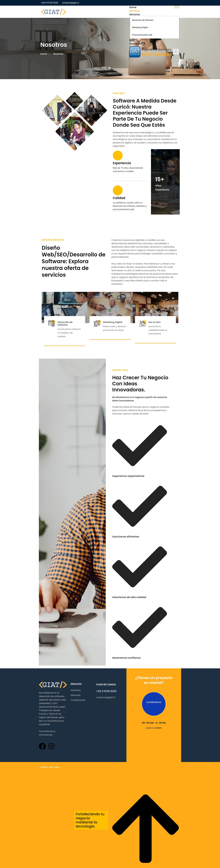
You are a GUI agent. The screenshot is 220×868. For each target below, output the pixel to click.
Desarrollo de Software (153, 20)
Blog (142, 40)
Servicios (145, 14)
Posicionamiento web (152, 35)
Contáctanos (147, 44)
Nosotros (145, 11)
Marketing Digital (150, 27)
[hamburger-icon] (185, 7)
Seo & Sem (158, 307)
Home (143, 7)
